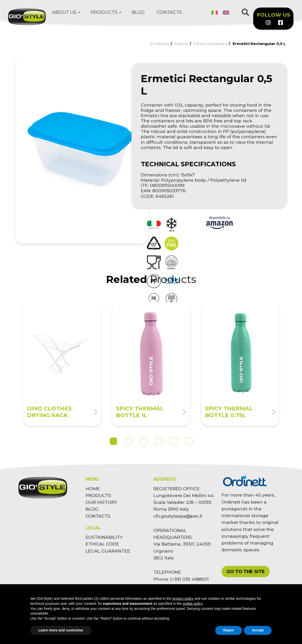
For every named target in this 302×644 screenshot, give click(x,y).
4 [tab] (159, 441)
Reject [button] (229, 630)
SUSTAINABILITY (104, 537)
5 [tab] (174, 441)
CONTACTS (98, 516)
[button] (246, 572)
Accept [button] (258, 630)
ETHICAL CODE (102, 544)
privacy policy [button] (183, 599)
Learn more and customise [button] (61, 630)
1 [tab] (113, 441)
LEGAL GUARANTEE (108, 551)
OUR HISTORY (101, 502)
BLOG (92, 509)
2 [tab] (128, 441)
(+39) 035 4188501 (189, 579)
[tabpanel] (62, 364)
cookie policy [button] (192, 604)
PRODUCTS (98, 495)
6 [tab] (189, 441)
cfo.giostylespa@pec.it (178, 516)
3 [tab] (144, 441)
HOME (93, 489)
